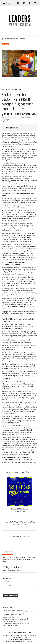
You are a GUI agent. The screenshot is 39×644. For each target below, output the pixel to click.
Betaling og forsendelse (11, 617)
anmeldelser (15, 117)
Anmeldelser (7, 552)
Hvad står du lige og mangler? (12, 621)
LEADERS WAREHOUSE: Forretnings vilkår (16, 619)
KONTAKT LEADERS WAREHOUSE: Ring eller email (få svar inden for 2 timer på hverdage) (19, 612)
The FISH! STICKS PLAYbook (19, 509)
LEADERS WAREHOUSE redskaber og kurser (17, 615)
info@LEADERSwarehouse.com (24, 459)
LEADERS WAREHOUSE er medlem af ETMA (16, 623)
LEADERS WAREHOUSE (13, 89)
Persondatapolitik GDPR (11, 625)
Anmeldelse (7, 585)
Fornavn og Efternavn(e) (11, 571)
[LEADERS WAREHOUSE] (19, 21)
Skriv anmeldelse (27, 117)
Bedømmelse (8, 578)
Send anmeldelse (11, 596)
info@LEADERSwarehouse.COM (21, 639)
